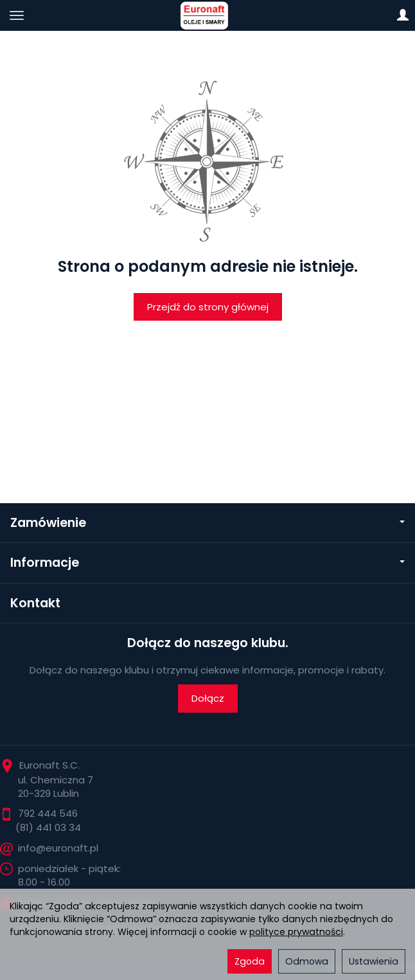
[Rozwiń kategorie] (17, 15)
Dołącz (208, 698)
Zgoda (250, 961)
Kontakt (35, 603)
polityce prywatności (296, 932)
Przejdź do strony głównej (208, 307)
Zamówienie (207, 523)
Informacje (207, 563)
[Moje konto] (403, 15)
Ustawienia (374, 961)
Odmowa (307, 961)
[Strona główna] (207, 15)
